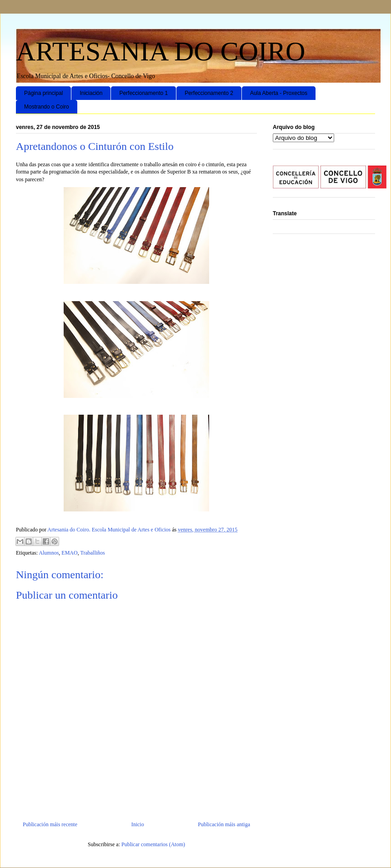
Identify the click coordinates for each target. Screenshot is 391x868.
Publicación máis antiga (224, 824)
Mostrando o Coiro (47, 107)
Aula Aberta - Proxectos (279, 93)
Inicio (138, 824)
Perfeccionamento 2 (209, 93)
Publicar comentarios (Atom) (153, 844)
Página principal (43, 93)
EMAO (69, 553)
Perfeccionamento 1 (143, 93)
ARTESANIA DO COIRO (160, 51)
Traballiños (92, 553)
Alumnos (49, 553)
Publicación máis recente (50, 824)
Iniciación (91, 93)
